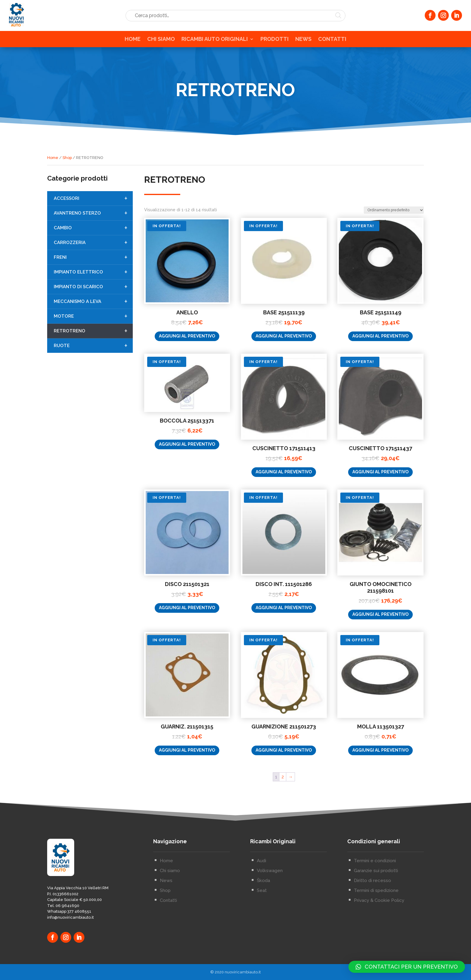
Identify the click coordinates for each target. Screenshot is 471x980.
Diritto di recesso (372, 925)
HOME (133, 41)
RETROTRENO (93, 344)
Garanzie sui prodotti (376, 915)
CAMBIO (93, 241)
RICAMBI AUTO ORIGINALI (215, 41)
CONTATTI (332, 41)
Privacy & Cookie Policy (379, 945)
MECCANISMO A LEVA (93, 315)
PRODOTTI (275, 41)
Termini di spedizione (376, 935)
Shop (67, 159)
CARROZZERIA (93, 256)
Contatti (168, 945)
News (166, 925)
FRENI (93, 271)
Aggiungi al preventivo (187, 385)
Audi (261, 905)
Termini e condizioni (375, 905)
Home (53, 159)
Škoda (263, 925)
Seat (262, 935)
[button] (407, 967)
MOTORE (93, 330)
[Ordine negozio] (394, 258)
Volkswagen (270, 915)
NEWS (303, 41)
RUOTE (93, 359)
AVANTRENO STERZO (93, 227)
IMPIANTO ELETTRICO (93, 285)
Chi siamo (170, 915)
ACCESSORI (93, 212)
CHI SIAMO (161, 41)
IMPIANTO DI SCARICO (93, 300)
